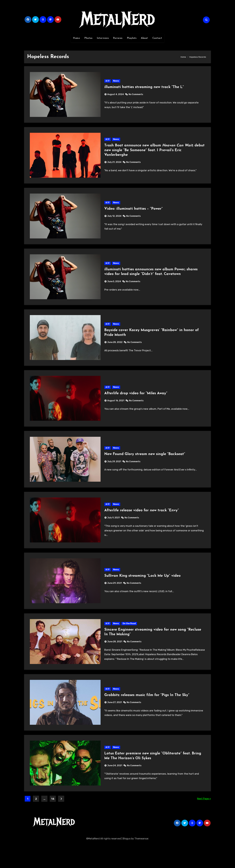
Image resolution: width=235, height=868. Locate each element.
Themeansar (141, 863)
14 (53, 824)
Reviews (118, 38)
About (144, 38)
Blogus (127, 863)
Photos (88, 38)
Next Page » (204, 823)
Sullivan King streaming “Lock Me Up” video (143, 593)
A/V (108, 82)
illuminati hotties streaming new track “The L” (144, 88)
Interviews (103, 38)
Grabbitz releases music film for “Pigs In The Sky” (147, 717)
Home (76, 38)
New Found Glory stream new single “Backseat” (145, 468)
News (116, 82)
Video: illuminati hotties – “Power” (134, 214)
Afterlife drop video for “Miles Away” (136, 405)
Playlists (132, 38)
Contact (157, 38)
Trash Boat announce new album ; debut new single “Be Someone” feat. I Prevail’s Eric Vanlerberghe (149, 153)
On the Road (129, 643)
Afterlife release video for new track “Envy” (142, 526)
